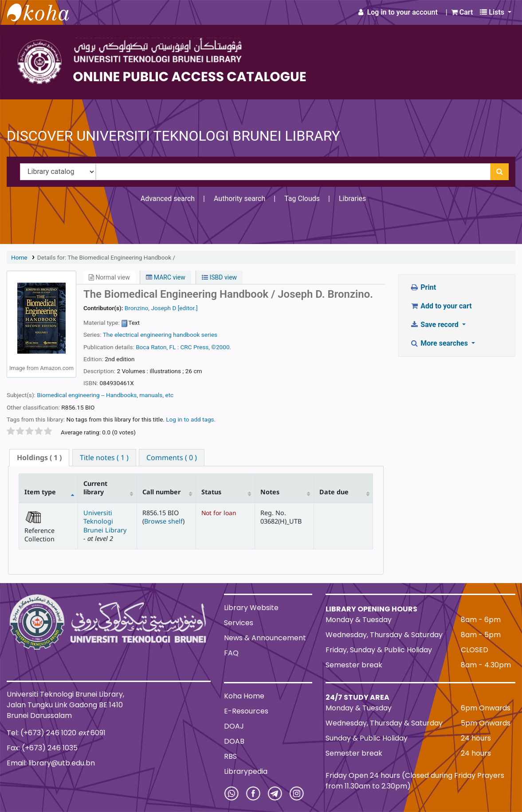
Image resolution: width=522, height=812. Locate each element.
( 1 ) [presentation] (39, 457)
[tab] (39, 458)
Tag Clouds (302, 199)
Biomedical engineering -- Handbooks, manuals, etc (105, 395)
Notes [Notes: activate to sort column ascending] (270, 492)
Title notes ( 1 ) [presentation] (104, 457)
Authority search (239, 199)
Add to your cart (441, 306)
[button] (462, 12)
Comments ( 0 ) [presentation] (172, 457)
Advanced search (168, 199)
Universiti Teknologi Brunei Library (105, 521)
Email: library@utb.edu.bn (51, 763)
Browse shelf (163, 521)
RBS (230, 756)
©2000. (221, 347)
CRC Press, (195, 347)
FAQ (231, 653)
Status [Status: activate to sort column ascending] (211, 492)
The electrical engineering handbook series (160, 335)
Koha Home (244, 696)
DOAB (234, 741)
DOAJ (234, 726)
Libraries (352, 199)
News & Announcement (265, 638)
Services (239, 623)
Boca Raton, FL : (157, 347)
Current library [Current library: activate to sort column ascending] (95, 488)
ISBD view (219, 277)
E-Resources (246, 711)
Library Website (251, 608)
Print (423, 287)
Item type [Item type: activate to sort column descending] (40, 492)
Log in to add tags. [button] (191, 419)
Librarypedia (246, 771)
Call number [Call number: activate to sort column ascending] (161, 492)
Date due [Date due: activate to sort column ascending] (334, 492)
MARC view (165, 277)
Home (19, 257)
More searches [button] (440, 343)
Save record (435, 325)
